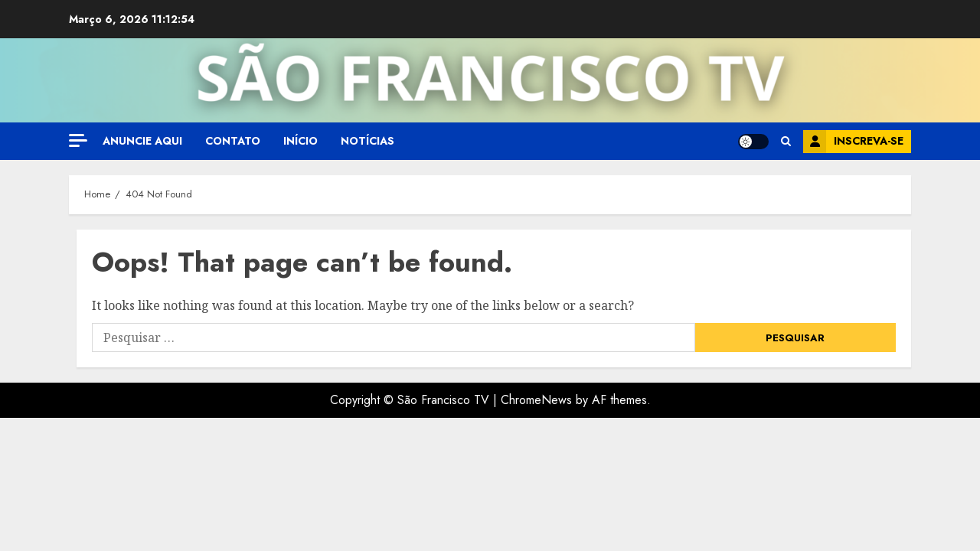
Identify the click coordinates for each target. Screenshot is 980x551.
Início (301, 141)
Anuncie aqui (142, 141)
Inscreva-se (853, 142)
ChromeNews (536, 400)
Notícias (367, 141)
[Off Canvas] (78, 140)
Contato (233, 141)
